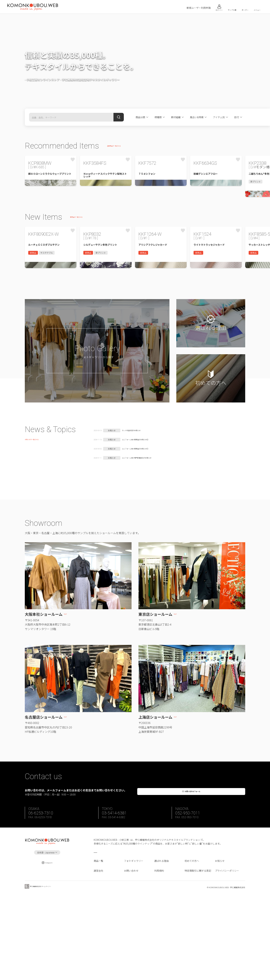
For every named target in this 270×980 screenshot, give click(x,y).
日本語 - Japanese (46, 937)
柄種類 (158, 117)
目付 (237, 117)
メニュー (257, 10)
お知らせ (220, 945)
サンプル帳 (232, 10)
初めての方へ (192, 945)
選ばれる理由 (162, 945)
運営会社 (98, 955)
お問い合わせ (131, 955)
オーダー (245, 10)
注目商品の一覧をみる (119, 146)
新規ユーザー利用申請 (199, 8)
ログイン (219, 10)
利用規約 (159, 955)
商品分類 (140, 117)
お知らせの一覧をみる (37, 519)
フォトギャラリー (134, 945)
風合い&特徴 (197, 117)
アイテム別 (219, 117)
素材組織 (176, 117)
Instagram (47, 948)
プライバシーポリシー (227, 955)
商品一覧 (98, 945)
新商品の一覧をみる (81, 256)
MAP (67, 692)
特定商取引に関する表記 (198, 955)
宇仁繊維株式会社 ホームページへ (48, 973)
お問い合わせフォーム (194, 871)
